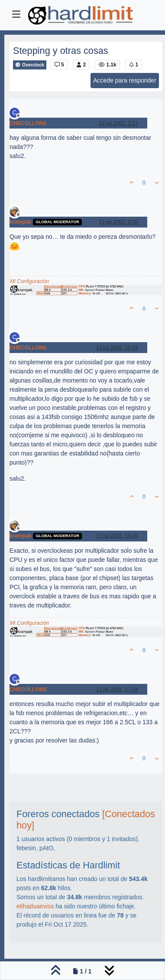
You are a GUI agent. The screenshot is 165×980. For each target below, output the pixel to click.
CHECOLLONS (28, 123)
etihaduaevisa (35, 906)
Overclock (30, 65)
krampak (20, 222)
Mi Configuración (29, 281)
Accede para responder (125, 80)
